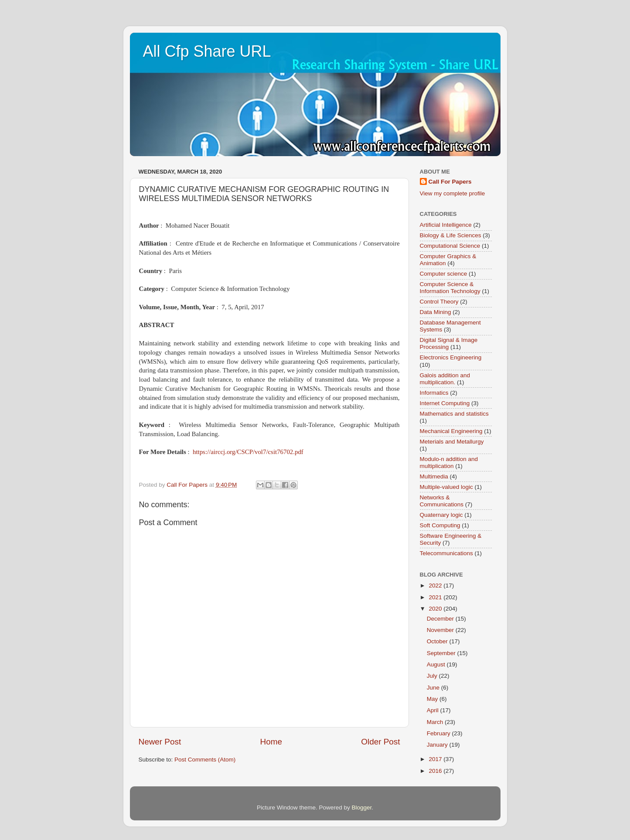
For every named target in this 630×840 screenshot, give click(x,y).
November (441, 630)
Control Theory (439, 302)
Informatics (434, 393)
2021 (436, 597)
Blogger (362, 808)
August (437, 664)
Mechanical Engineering (451, 431)
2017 (436, 759)
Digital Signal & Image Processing (449, 343)
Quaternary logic (441, 515)
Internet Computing (445, 403)
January (438, 745)
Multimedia (434, 476)
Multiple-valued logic (446, 487)
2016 (436, 771)
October (438, 641)
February (439, 733)
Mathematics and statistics (454, 414)
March (436, 722)
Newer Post (160, 742)
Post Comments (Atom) (205, 760)
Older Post (380, 742)
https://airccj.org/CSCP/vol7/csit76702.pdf (248, 452)
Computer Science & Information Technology (450, 288)
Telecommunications (446, 553)
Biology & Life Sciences (451, 235)
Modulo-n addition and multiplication (449, 463)
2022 (436, 586)
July (433, 676)
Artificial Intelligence (446, 225)
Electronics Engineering (451, 357)
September (442, 653)
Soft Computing (440, 525)
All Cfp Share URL (207, 51)
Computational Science (450, 246)
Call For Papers (450, 182)
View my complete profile (453, 193)
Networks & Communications (442, 501)
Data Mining (436, 312)
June (434, 688)
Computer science (444, 274)
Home (271, 742)
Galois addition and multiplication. (445, 379)
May (433, 699)
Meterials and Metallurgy (452, 442)
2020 (436, 609)
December (441, 619)
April (434, 710)
